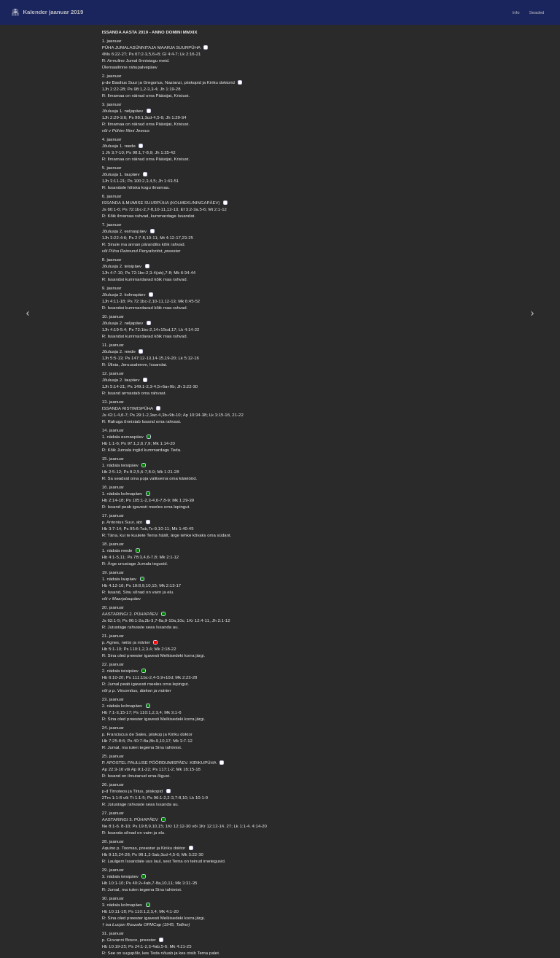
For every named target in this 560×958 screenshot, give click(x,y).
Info (516, 12)
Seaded (537, 12)
